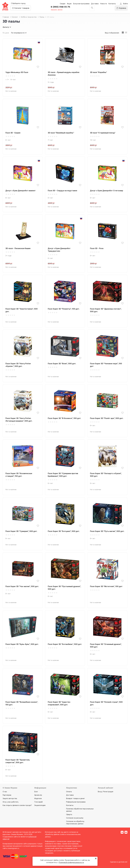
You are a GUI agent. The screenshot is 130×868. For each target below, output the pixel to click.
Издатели (38, 798)
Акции (69, 4)
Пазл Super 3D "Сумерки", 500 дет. (21, 531)
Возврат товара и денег (75, 798)
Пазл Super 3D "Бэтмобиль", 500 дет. (65, 644)
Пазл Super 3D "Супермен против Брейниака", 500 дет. (63, 475)
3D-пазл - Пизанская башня (18, 248)
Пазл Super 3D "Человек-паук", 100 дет (106, 365)
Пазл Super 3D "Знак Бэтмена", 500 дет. (22, 310)
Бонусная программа (81, 4)
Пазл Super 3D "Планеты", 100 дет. (64, 309)
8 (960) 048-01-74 (61, 7)
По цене (6, 33)
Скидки (63, 4)
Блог (36, 792)
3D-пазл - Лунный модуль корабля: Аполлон (64, 74)
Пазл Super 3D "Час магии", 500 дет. (22, 586)
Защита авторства (10, 798)
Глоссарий (38, 802)
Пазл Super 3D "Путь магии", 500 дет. (107, 531)
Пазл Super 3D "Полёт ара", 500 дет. (107, 418)
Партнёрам (7, 795)
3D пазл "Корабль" (98, 72)
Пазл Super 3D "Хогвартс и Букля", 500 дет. (106, 475)
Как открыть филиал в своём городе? (17, 805)
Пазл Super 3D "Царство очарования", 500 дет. (59, 703)
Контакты (112, 4)
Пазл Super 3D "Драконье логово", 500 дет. (106, 310)
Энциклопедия (40, 805)
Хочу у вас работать (11, 802)
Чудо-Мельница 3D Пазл (17, 72)
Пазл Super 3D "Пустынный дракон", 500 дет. (64, 588)
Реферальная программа (76, 802)
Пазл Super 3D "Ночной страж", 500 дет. (106, 703)
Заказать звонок (57, 10)
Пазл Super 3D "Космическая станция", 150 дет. (19, 475)
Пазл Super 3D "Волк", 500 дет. (62, 364)
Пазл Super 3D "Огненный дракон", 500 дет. (106, 646)
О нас (5, 792)
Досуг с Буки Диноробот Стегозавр (107, 191)
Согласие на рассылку (75, 818)
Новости (104, 4)
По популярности (19, 33)
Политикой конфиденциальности (71, 862)
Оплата (69, 792)
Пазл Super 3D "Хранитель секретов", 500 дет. (18, 761)
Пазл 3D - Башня (13, 133)
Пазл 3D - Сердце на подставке (62, 191)
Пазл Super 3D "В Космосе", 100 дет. (64, 418)
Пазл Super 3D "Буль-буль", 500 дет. (22, 644)
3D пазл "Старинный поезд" (103, 133)
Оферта (69, 814)
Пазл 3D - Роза (97, 248)
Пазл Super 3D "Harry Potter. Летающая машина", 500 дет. (19, 420)
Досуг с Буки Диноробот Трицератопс (59, 250)
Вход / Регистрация (106, 792)
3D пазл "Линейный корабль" (61, 133)
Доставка (95, 4)
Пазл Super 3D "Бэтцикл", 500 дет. (64, 531)
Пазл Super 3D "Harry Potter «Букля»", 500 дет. (18, 365)
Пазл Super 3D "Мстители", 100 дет (106, 586)
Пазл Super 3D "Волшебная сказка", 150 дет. (22, 703)
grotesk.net (123, 862)
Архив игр (38, 795)
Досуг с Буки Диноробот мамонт (21, 191)
